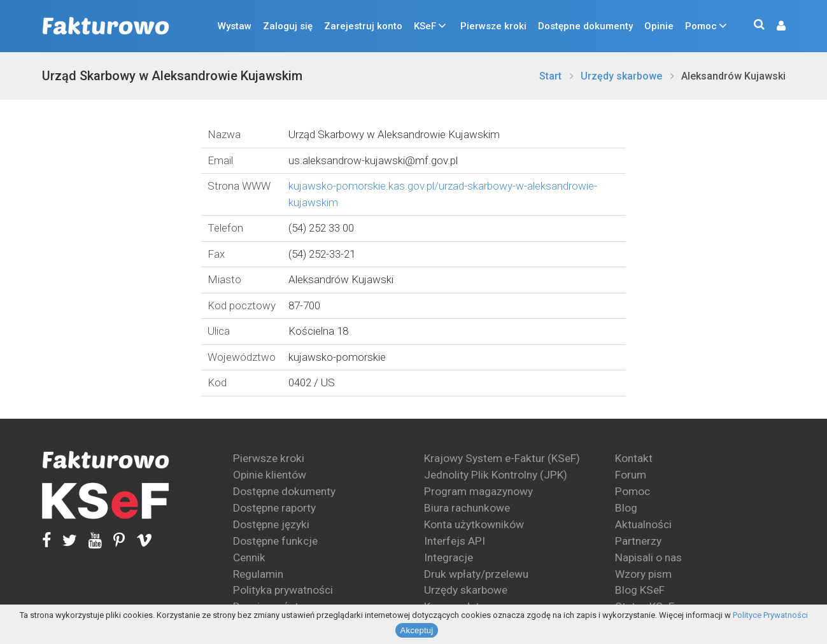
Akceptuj (417, 630)
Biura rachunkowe (467, 508)
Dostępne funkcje (275, 541)
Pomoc (701, 26)
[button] (775, 26)
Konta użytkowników (474, 524)
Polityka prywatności (283, 590)
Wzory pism (643, 574)
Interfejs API (455, 541)
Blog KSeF (640, 590)
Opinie (659, 26)
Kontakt (634, 458)
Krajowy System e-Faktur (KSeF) (502, 458)
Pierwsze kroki (493, 26)
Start (550, 76)
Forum (631, 475)
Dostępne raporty (274, 508)
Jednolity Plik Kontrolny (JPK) (496, 475)
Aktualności (643, 524)
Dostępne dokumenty (585, 26)
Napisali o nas (648, 557)
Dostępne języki (271, 524)
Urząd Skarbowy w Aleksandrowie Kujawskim (172, 76)
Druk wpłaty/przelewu (476, 574)
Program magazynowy (478, 491)
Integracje (449, 557)
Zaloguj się (288, 26)
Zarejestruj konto (363, 26)
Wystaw (235, 26)
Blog (626, 508)
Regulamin (258, 574)
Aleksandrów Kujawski (733, 76)
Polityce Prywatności (770, 615)
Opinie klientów (270, 475)
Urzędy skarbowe (621, 76)
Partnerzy (638, 541)
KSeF (425, 26)
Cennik (249, 557)
